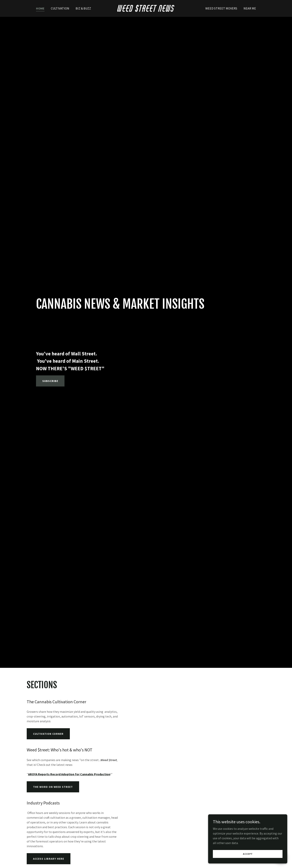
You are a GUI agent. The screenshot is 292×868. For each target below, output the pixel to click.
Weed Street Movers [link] (221, 8)
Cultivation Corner (48, 734)
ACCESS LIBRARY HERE (49, 859)
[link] (146, 10)
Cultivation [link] (60, 8)
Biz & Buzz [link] (83, 8)
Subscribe (50, 381)
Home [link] (40, 8)
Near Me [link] (250, 8)
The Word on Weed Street (53, 787)
